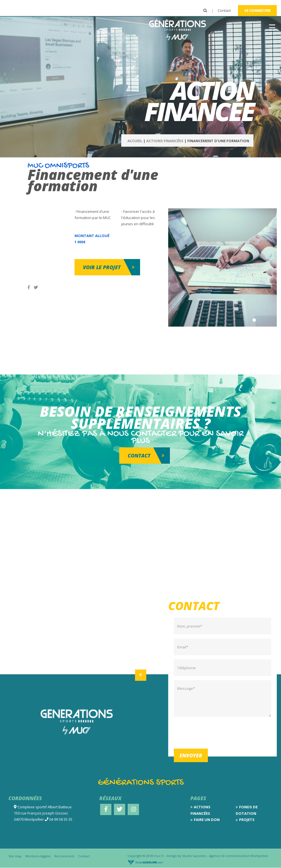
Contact (224, 10)
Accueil (135, 141)
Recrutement (64, 856)
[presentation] (217, 732)
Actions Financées (165, 141)
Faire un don (207, 820)
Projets (247, 820)
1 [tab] (254, 320)
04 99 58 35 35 (61, 819)
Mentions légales (38, 856)
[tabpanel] (223, 267)
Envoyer (191, 755)
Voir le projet (102, 267)
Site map (15, 856)
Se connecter (257, 10)
